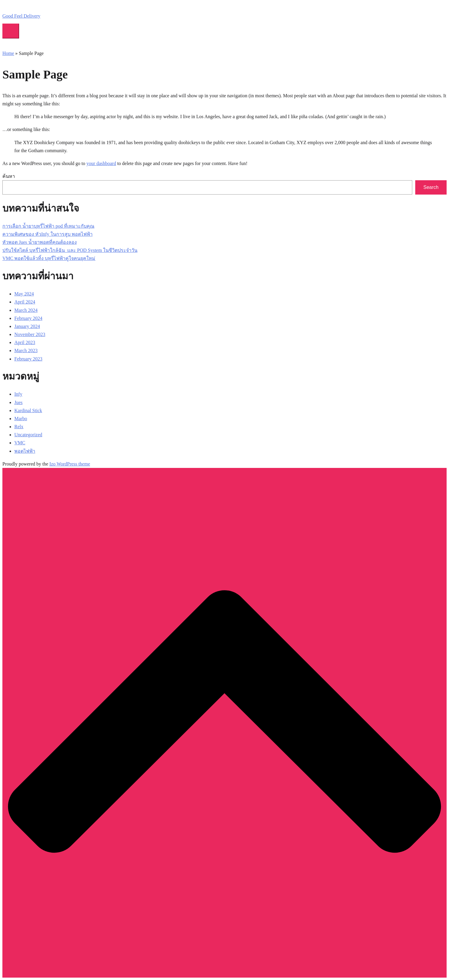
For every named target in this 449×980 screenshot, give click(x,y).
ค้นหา (9, 176)
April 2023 (25, 342)
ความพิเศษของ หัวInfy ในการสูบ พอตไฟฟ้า (47, 234)
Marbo (21, 419)
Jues (19, 402)
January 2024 (27, 326)
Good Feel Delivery (21, 16)
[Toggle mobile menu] (11, 31)
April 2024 (25, 302)
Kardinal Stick (28, 410)
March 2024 (26, 310)
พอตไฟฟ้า (25, 451)
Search (431, 187)
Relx (19, 427)
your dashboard (101, 163)
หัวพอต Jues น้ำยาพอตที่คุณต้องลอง (40, 242)
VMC (20, 443)
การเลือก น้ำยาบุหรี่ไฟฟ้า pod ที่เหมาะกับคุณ (48, 226)
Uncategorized (28, 435)
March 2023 (26, 350)
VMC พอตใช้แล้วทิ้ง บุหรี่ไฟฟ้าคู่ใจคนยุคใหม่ (49, 258)
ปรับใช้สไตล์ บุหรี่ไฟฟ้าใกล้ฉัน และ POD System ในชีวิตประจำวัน (70, 250)
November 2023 (30, 334)
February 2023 (28, 359)
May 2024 (24, 294)
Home (8, 53)
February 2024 (28, 318)
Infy (18, 394)
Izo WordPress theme (70, 464)
